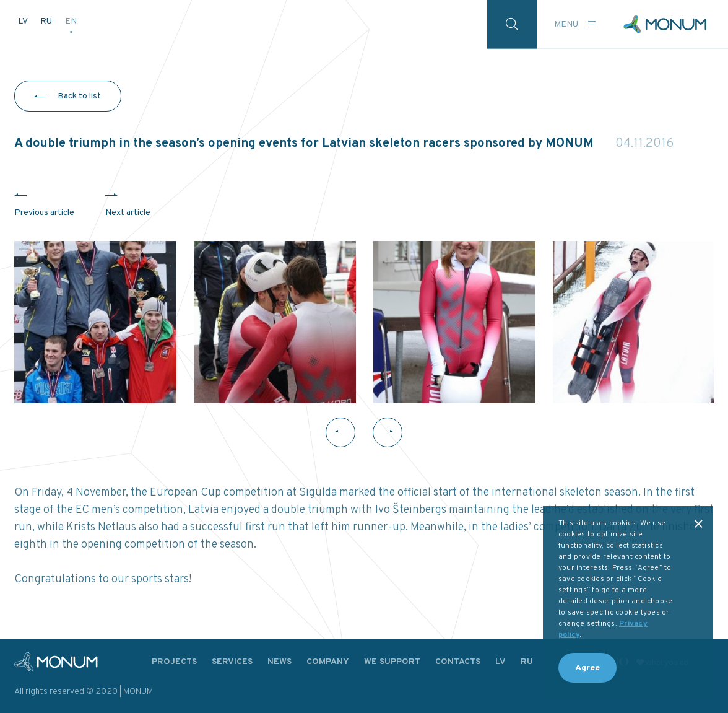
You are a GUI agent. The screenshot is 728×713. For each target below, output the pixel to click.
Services (232, 662)
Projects (174, 662)
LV (24, 21)
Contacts (458, 662)
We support (392, 662)
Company (328, 662)
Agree (587, 668)
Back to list (79, 96)
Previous (340, 432)
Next (388, 432)
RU (47, 21)
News (279, 662)
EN (71, 21)
